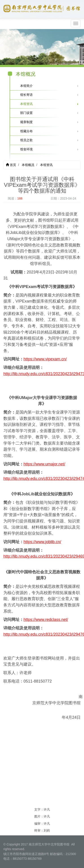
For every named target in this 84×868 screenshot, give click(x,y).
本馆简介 (26, 86)
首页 (11, 165)
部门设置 (26, 113)
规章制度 (26, 122)
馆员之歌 (26, 140)
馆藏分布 (26, 131)
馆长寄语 (26, 95)
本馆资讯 (26, 104)
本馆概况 (28, 165)
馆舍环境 (26, 149)
